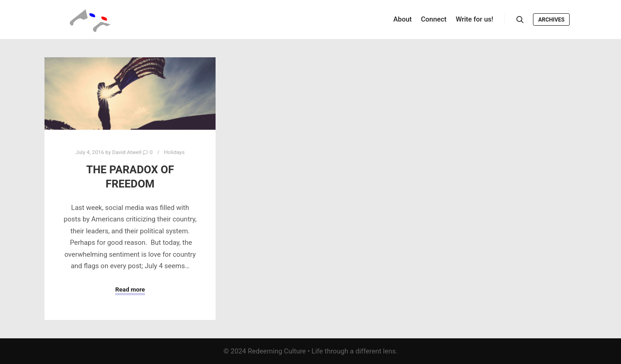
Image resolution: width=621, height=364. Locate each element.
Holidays (175, 152)
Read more (130, 290)
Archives (551, 20)
